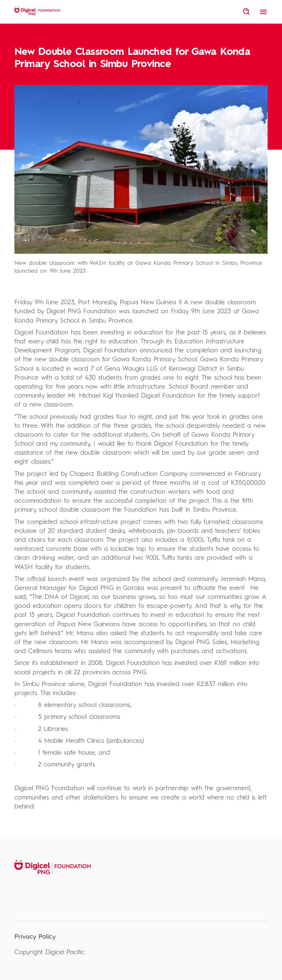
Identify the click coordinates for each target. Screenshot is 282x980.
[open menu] (263, 12)
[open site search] (247, 12)
